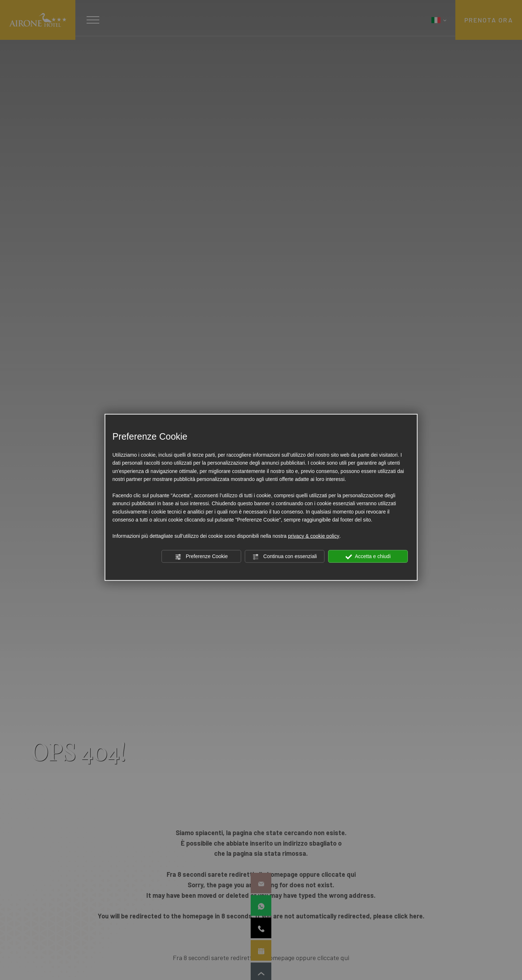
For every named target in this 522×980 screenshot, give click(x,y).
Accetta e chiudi (368, 557)
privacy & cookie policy (314, 536)
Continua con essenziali (285, 557)
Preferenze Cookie (201, 557)
